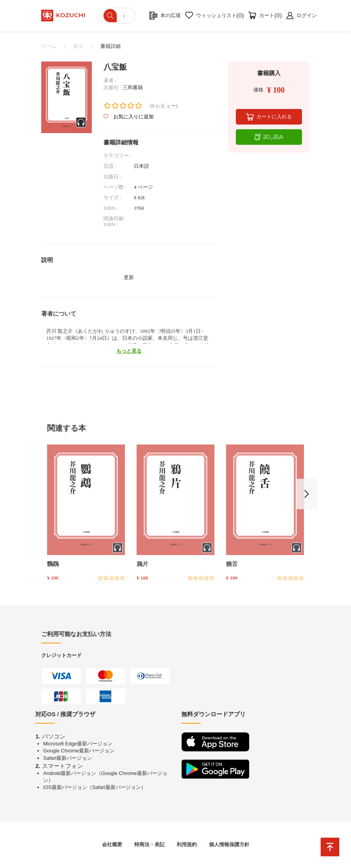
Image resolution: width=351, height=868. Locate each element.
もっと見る (129, 351)
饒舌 (232, 564)
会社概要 (112, 844)
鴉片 (142, 564)
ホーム (49, 46)
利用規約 (187, 844)
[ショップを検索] (120, 16)
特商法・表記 (149, 844)
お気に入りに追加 (129, 117)
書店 (78, 46)
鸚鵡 (53, 564)
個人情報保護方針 (229, 844)
